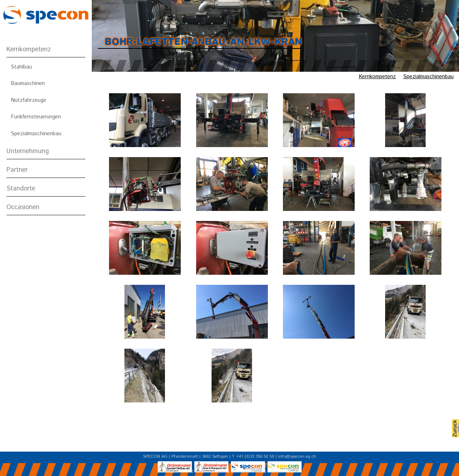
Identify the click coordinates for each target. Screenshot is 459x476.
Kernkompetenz (29, 50)
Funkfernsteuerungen (36, 117)
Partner (17, 170)
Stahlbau (21, 67)
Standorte (21, 189)
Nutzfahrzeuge (29, 100)
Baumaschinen (28, 83)
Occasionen (23, 207)
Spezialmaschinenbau (36, 134)
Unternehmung (28, 151)
